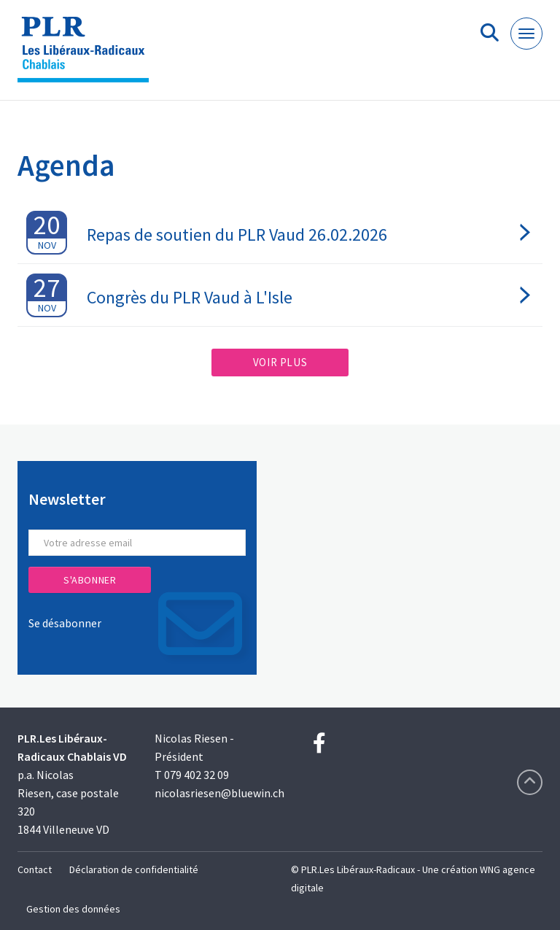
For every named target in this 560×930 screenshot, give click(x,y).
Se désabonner (65, 623)
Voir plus (280, 362)
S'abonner (90, 580)
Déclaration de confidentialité (134, 869)
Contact (35, 869)
